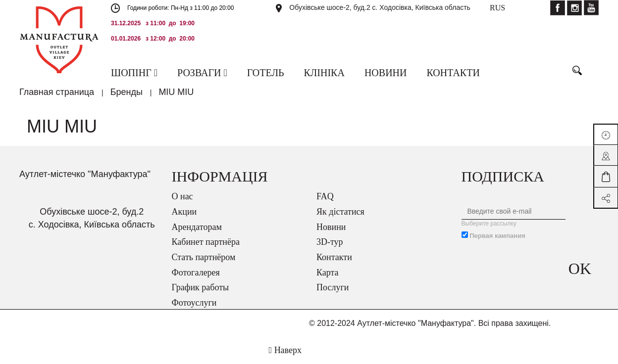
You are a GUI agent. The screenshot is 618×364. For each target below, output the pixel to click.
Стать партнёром (204, 257)
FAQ (325, 196)
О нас (182, 196)
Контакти (334, 257)
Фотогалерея (196, 273)
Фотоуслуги (194, 303)
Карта (328, 273)
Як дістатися (340, 212)
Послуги (333, 287)
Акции (184, 212)
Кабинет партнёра (206, 242)
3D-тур (330, 242)
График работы (201, 287)
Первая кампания (497, 236)
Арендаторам (197, 227)
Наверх (285, 350)
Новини (331, 227)
